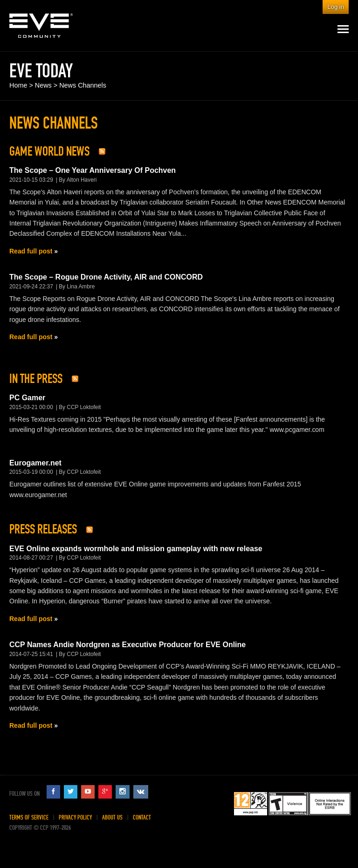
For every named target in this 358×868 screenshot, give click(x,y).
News (43, 85)
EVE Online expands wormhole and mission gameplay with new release (136, 549)
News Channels (83, 85)
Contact (142, 817)
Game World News (49, 151)
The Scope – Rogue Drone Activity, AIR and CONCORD (106, 277)
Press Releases (43, 529)
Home (18, 85)
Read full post (31, 251)
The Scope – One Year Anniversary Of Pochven (93, 170)
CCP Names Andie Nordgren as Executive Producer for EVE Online (127, 645)
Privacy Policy (75, 817)
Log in (336, 7)
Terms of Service (29, 817)
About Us (112, 817)
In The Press (36, 379)
